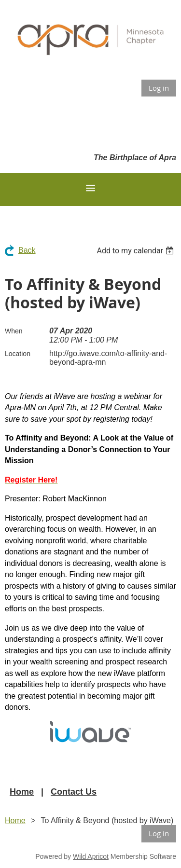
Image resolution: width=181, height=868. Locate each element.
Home (22, 792)
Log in (159, 88)
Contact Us (74, 792)
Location (18, 354)
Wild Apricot (91, 856)
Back (27, 250)
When (14, 331)
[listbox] (136, 251)
